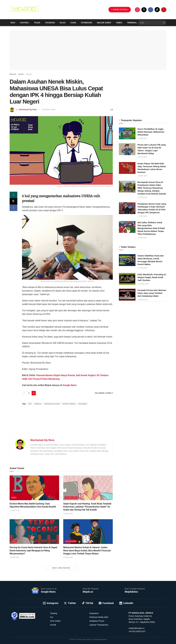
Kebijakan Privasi (97, 621)
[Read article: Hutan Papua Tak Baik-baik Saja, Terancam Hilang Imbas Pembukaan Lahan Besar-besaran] (127, 168)
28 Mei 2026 (142, 238)
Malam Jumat (104, 23)
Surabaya (83, 404)
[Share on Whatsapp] (13, 195)
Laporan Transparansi (99, 625)
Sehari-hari (71, 498)
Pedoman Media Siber (99, 617)
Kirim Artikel (55, 621)
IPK (30, 404)
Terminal (132, 23)
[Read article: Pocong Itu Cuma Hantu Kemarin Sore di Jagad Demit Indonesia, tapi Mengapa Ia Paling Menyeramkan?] (34, 532)
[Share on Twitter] (13, 202)
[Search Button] (164, 23)
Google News (69, 385)
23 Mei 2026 (142, 176)
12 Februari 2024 (48, 109)
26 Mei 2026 (68, 514)
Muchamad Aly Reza (28, 109)
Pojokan (50, 23)
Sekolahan (71, 541)
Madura (38, 404)
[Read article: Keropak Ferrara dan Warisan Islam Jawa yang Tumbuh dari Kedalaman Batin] (127, 295)
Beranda (13, 74)
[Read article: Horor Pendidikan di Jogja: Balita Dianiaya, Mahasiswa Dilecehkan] (127, 133)
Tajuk (37, 23)
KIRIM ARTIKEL (120, 10)
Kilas (63, 23)
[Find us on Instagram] (137, 10)
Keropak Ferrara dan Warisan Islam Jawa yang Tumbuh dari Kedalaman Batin (152, 293)
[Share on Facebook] (13, 208)
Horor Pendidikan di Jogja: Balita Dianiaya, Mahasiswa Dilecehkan (151, 132)
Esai (13, 23)
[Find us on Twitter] (144, 10)
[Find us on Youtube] (164, 10)
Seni (14, 541)
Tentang (54, 613)
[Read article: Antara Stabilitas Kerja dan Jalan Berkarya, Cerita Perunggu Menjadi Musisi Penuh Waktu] (127, 260)
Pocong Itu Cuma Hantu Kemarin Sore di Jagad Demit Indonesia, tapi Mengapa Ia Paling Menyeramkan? (33, 550)
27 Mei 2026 (14, 510)
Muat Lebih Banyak (61, 568)
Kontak (53, 625)
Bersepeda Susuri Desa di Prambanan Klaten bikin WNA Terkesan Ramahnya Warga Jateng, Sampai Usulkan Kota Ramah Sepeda (152, 188)
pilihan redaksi (69, 404)
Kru (52, 617)
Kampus (29, 74)
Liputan (24, 23)
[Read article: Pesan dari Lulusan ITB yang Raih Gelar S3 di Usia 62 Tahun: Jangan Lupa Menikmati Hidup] (127, 149)
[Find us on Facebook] (151, 10)
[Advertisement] (61, 423)
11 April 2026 (143, 284)
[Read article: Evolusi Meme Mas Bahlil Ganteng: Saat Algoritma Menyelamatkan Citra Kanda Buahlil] (34, 488)
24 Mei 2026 (68, 557)
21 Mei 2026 (142, 197)
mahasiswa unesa (52, 404)
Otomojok (86, 23)
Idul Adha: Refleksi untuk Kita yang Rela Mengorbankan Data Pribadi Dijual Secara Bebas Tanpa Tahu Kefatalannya (151, 228)
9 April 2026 (143, 300)
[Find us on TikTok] (157, 10)
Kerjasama (94, 613)
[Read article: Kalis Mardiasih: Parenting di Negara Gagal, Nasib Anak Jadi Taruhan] (127, 279)
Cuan (73, 23)
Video (119, 23)
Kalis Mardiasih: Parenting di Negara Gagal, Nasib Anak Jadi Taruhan (152, 277)
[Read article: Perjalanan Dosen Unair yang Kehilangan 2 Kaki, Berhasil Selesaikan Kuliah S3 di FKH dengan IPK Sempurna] (127, 208)
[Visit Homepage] (25, 10)
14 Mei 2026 (142, 268)
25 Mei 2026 (14, 557)
